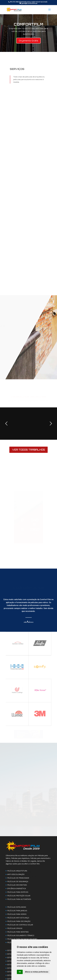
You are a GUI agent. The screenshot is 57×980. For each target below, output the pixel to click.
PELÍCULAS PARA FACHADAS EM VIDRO (22, 939)
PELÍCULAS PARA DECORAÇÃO (19, 921)
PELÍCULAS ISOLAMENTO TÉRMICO (21, 935)
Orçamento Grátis (28, 41)
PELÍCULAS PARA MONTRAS (18, 932)
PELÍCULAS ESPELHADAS (17, 907)
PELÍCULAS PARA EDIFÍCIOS (18, 892)
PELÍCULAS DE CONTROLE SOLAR (20, 925)
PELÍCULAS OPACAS (15, 928)
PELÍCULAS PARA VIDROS (17, 914)
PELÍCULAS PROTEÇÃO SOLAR (19, 896)
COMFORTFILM (28, 24)
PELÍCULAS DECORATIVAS (17, 885)
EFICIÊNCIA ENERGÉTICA (17, 888)
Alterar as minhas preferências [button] (37, 972)
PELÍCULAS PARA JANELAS (17, 911)
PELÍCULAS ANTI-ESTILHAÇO (18, 918)
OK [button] (20, 972)
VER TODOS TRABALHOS (28, 450)
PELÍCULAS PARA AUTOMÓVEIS (19, 899)
